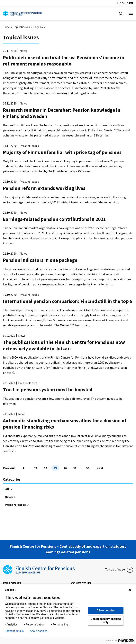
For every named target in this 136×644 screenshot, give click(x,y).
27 (75, 468)
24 (45, 468)
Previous (9, 468)
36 (88, 468)
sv (124, 3)
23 (36, 468)
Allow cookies (106, 610)
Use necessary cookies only (106, 621)
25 (55, 468)
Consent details (14, 631)
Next (100, 468)
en (131, 3)
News (10, 497)
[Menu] (131, 14)
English (11, 590)
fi (117, 3)
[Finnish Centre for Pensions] (23, 13)
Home (6, 27)
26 (65, 468)
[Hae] (121, 13)
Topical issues (22, 27)
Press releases (17, 505)
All (9, 489)
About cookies (39, 631)
